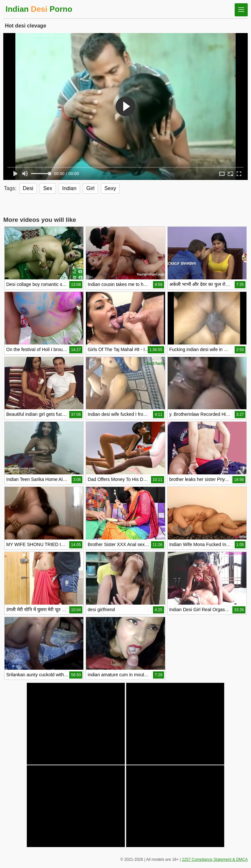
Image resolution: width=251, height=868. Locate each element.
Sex (48, 188)
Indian (69, 188)
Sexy (110, 188)
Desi (28, 188)
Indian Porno (39, 9)
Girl (90, 188)
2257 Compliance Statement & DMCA (215, 859)
